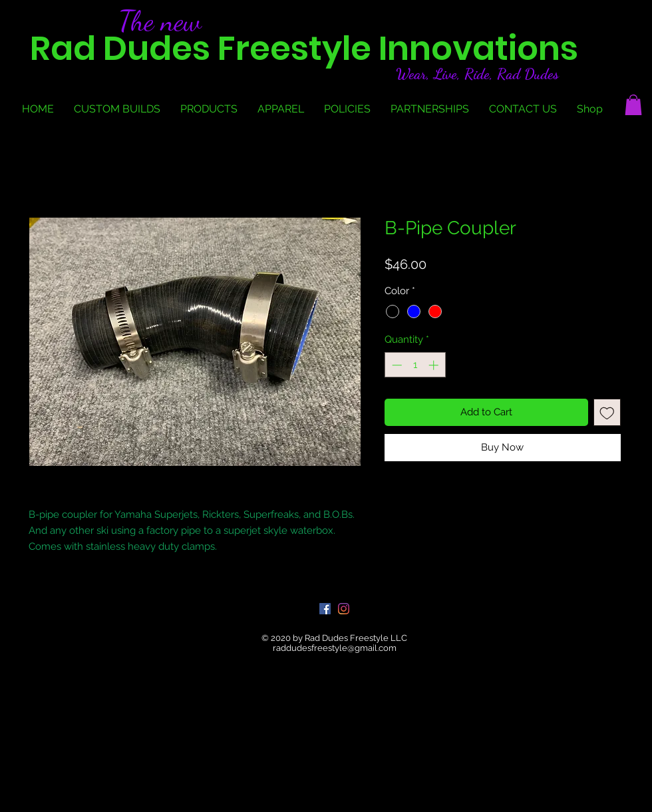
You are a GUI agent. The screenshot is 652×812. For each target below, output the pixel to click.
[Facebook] (325, 609)
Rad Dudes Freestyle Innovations (304, 49)
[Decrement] (396, 365)
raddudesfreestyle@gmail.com (335, 648)
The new (160, 21)
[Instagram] (344, 609)
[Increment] (435, 365)
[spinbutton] (415, 365)
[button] (633, 105)
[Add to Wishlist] (607, 412)
